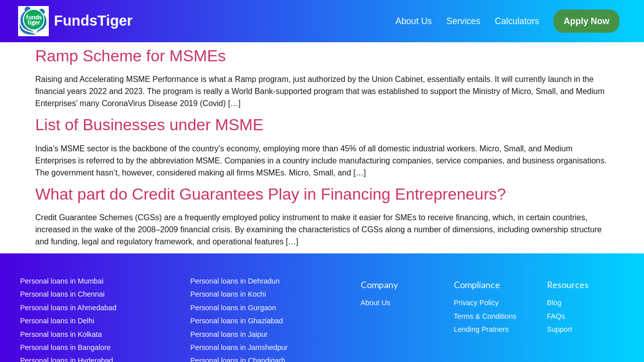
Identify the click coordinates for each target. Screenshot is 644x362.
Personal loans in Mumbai (62, 281)
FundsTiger (93, 21)
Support (559, 329)
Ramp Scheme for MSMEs (131, 56)
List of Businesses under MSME (149, 125)
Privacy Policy (476, 303)
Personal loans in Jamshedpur (239, 347)
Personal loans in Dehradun (235, 281)
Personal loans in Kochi (228, 294)
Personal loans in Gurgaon (233, 308)
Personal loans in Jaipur (229, 334)
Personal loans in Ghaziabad (236, 321)
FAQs (556, 316)
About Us (414, 21)
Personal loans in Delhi (57, 321)
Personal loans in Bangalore (65, 347)
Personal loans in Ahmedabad (68, 308)
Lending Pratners (481, 329)
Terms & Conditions (485, 316)
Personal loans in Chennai (62, 294)
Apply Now (586, 21)
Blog (554, 303)
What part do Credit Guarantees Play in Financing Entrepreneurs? (271, 194)
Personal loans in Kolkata (61, 334)
